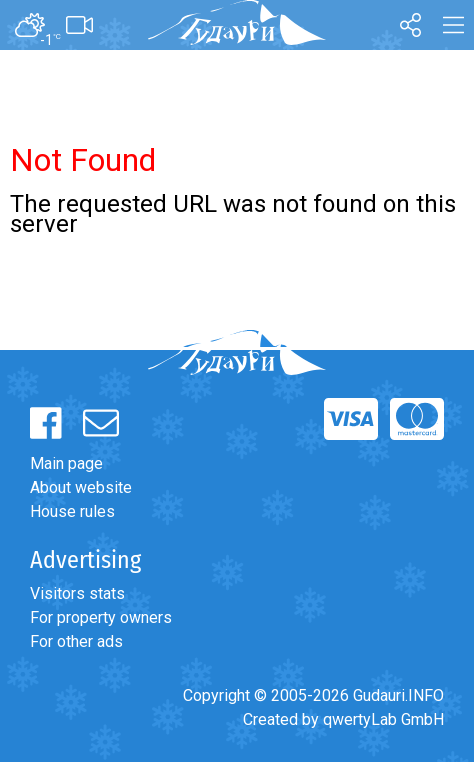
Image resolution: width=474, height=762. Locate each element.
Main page (66, 463)
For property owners (101, 617)
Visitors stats (77, 593)
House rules (72, 511)
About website (81, 487)
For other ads (76, 641)
